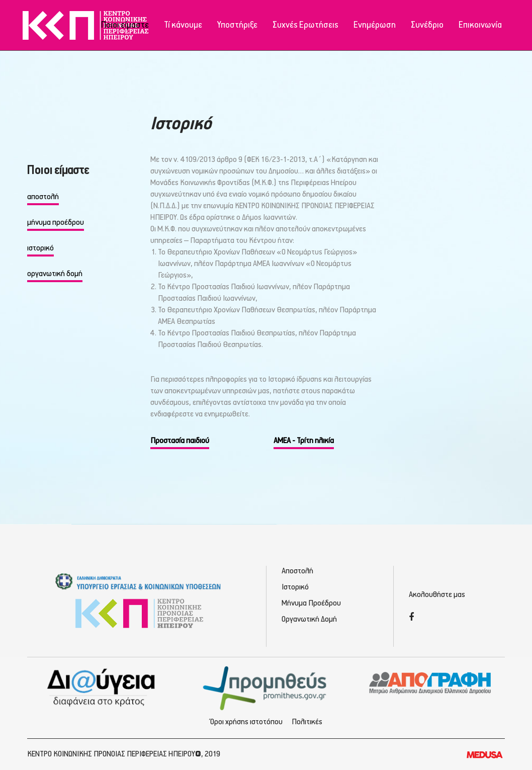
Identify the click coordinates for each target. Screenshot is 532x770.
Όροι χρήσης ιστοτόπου (246, 722)
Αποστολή (297, 571)
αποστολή (43, 197)
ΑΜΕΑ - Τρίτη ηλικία (304, 441)
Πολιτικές (307, 722)
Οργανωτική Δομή (309, 619)
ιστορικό (40, 248)
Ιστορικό (295, 587)
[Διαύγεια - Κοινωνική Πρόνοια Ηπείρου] (102, 687)
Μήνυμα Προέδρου (311, 603)
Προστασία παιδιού (180, 441)
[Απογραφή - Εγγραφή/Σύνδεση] (430, 682)
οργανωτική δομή (55, 274)
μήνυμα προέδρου (56, 223)
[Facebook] (411, 618)
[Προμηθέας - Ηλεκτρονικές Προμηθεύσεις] (266, 687)
